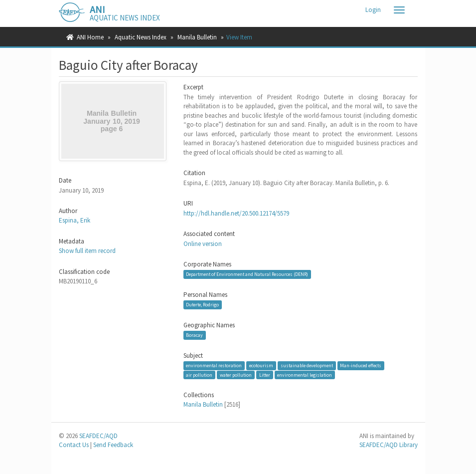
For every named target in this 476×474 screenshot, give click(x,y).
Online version (203, 244)
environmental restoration (214, 365)
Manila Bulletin (197, 37)
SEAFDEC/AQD (98, 436)
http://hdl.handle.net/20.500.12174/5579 (236, 213)
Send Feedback (113, 445)
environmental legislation (305, 375)
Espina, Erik (75, 220)
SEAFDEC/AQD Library (389, 445)
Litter (265, 375)
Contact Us (74, 445)
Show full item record (87, 251)
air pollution (199, 375)
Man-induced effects (361, 365)
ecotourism (261, 365)
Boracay (194, 335)
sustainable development (307, 365)
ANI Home (90, 37)
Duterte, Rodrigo (202, 305)
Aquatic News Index (141, 37)
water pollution (236, 375)
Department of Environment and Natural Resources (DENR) (247, 274)
